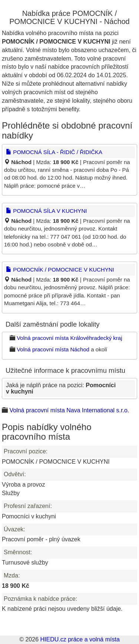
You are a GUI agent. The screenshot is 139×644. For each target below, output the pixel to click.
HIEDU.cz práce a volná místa (80, 639)
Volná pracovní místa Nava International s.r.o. (69, 410)
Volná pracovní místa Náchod (53, 349)
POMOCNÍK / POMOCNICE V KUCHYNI (60, 270)
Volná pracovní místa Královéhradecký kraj (69, 338)
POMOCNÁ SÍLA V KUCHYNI (46, 211)
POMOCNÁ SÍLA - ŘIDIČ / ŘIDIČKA (54, 152)
